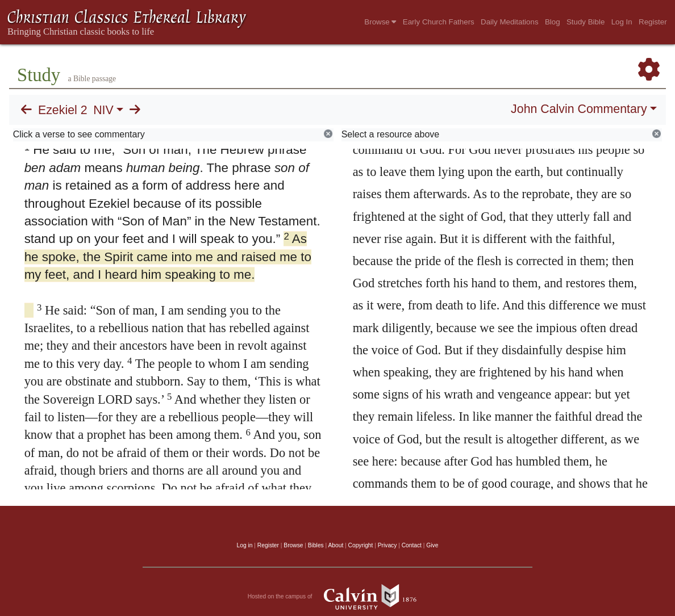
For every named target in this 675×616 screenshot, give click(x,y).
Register (653, 22)
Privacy (388, 545)
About (336, 545)
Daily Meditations (509, 22)
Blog (553, 22)
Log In (622, 22)
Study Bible (586, 22)
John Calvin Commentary (579, 109)
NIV (103, 110)
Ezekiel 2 (63, 110)
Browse (380, 22)
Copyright (361, 545)
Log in (245, 545)
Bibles (316, 545)
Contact (412, 545)
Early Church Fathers (439, 22)
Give (432, 545)
